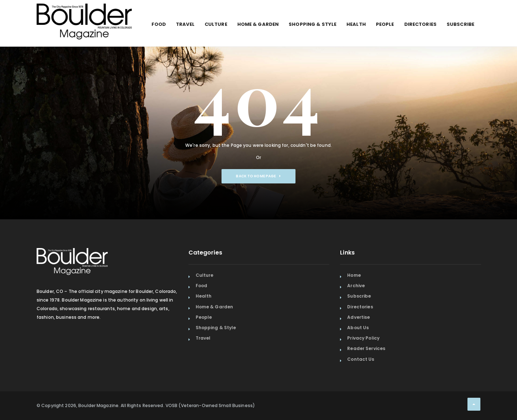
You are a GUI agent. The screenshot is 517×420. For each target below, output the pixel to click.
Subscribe (460, 24)
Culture (216, 24)
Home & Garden (258, 24)
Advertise (358, 317)
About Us (358, 328)
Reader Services (366, 348)
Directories (420, 24)
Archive (356, 286)
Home (354, 275)
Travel (185, 24)
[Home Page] (84, 13)
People (385, 24)
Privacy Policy (363, 338)
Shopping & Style (313, 24)
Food (159, 24)
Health (356, 24)
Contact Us (361, 359)
